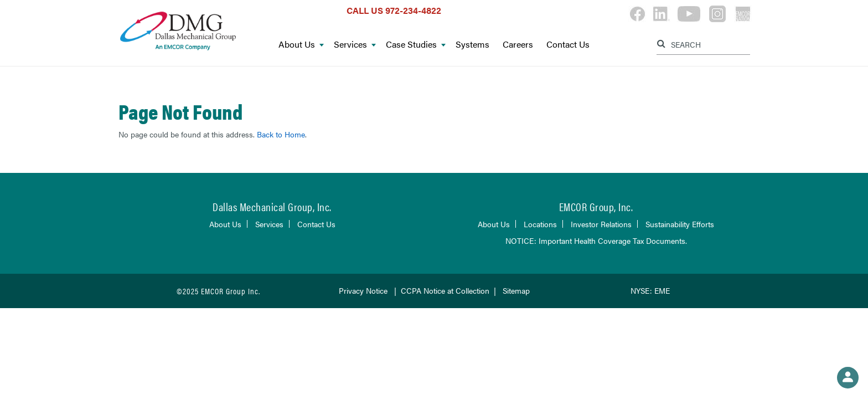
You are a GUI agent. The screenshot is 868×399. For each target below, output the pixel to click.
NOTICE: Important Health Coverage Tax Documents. (596, 241)
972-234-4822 (413, 10)
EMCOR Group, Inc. (596, 206)
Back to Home (281, 134)
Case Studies (416, 45)
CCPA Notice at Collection (445, 290)
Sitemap (516, 290)
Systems (472, 45)
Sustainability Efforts (680, 224)
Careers (518, 45)
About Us (301, 45)
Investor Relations (601, 224)
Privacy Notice (363, 290)
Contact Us (568, 45)
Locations (540, 224)
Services (355, 45)
